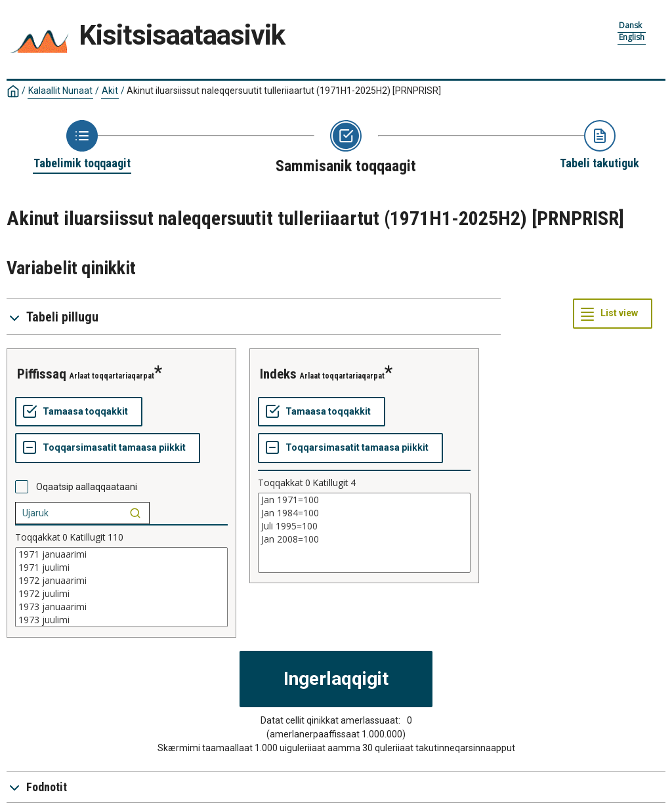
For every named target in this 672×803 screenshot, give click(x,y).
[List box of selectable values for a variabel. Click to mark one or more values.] (121, 587)
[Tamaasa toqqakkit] (79, 412)
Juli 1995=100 (364, 526)
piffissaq (42, 374)
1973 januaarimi (121, 607)
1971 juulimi (121, 567)
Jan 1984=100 (364, 513)
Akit (110, 91)
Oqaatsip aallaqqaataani (87, 487)
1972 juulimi (121, 594)
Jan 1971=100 (364, 500)
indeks (278, 374)
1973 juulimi (121, 620)
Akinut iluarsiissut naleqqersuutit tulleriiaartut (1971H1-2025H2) (284, 91)
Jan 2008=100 (364, 539)
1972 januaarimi (121, 581)
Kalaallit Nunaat (60, 91)
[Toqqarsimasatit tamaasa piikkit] (108, 448)
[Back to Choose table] (82, 146)
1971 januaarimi (121, 554)
